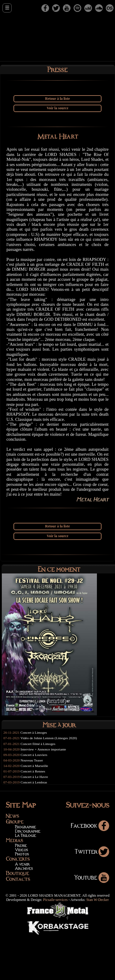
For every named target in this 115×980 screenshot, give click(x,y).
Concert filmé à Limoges (40, 786)
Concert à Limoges (35, 775)
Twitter (92, 895)
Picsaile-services (55, 944)
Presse (21, 889)
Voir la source (57, 108)
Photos (22, 898)
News (12, 860)
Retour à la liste (57, 99)
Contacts (18, 923)
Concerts (18, 903)
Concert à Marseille (36, 809)
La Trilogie (26, 879)
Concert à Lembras (35, 826)
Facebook (90, 869)
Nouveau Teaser (33, 803)
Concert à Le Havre (36, 820)
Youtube (92, 921)
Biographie (26, 871)
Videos (21, 893)
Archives (24, 912)
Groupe (15, 866)
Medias (14, 884)
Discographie (28, 875)
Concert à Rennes (34, 815)
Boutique (17, 917)
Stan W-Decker (97, 944)
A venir (22, 908)
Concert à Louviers (36, 797)
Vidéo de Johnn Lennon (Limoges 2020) (51, 780)
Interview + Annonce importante (45, 792)
